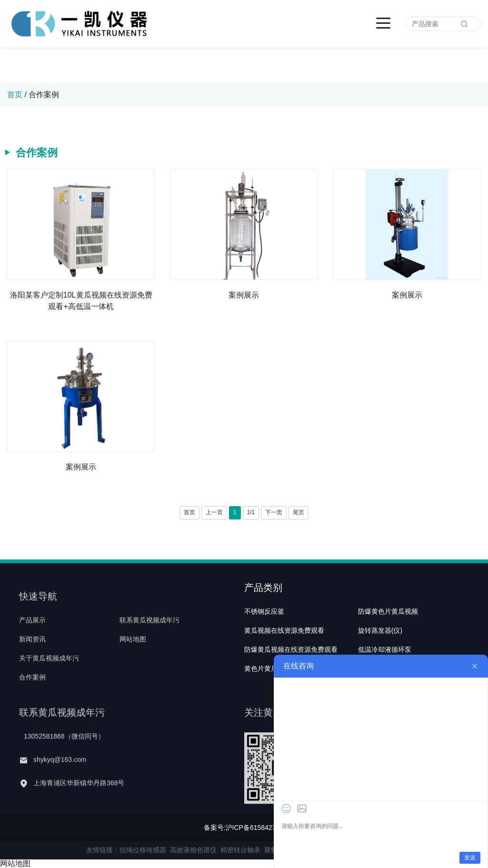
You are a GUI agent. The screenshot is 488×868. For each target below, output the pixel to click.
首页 (15, 95)
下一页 (274, 512)
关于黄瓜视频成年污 (49, 678)
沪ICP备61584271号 (256, 828)
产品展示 (32, 639)
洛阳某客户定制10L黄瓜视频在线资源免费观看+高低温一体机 (81, 301)
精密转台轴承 (240, 850)
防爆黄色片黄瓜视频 (388, 639)
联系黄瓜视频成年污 (149, 639)
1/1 (251, 512)
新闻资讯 (32, 658)
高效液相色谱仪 (193, 850)
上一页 (214, 512)
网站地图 (133, 658)
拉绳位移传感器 (143, 850)
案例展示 (244, 295)
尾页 (299, 512)
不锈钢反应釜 (264, 639)
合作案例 (44, 95)
